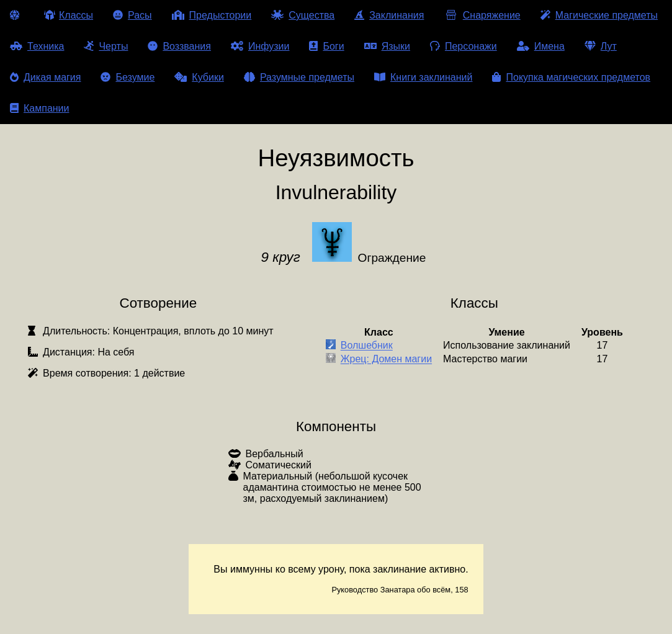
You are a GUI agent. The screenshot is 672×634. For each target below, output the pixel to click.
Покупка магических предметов (571, 77)
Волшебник (367, 346)
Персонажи (464, 46)
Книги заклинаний (423, 77)
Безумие (128, 77)
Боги (326, 46)
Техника (37, 46)
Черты (106, 46)
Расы (132, 15)
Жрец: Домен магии (386, 359)
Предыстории (212, 15)
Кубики (199, 77)
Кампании (40, 108)
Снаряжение (482, 15)
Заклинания (389, 15)
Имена (541, 46)
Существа (303, 15)
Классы (69, 15)
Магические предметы (599, 15)
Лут (601, 46)
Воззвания (179, 46)
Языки (387, 46)
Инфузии (260, 46)
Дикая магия (45, 77)
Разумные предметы (299, 77)
